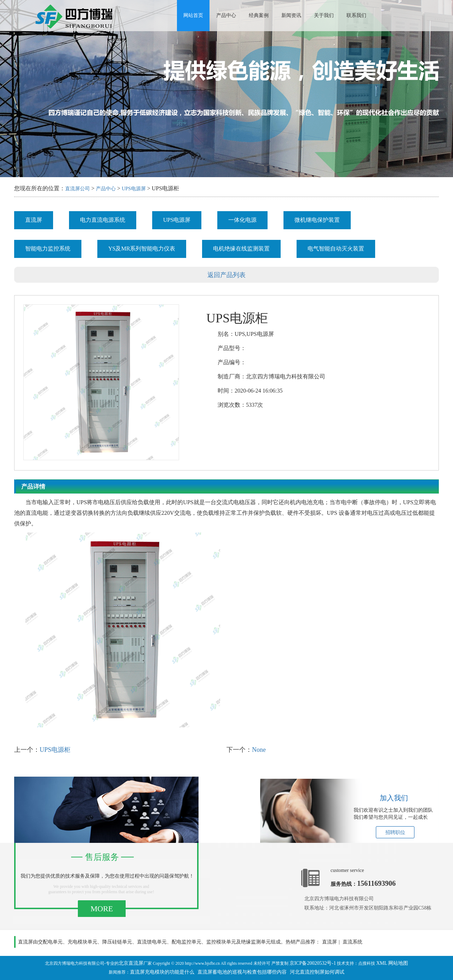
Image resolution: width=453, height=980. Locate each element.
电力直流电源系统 (103, 220)
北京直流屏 (131, 963)
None (259, 750)
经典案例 (259, 15)
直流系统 (352, 942)
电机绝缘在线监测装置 (241, 249)
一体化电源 (242, 220)
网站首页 (193, 15)
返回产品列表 (226, 275)
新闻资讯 (291, 15)
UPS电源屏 (134, 189)
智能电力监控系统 (48, 249)
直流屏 (34, 220)
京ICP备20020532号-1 (313, 963)
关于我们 (324, 15)
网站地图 (398, 963)
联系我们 (356, 15)
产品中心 (226, 15)
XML (382, 963)
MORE (102, 909)
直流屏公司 (78, 189)
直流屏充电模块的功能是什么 (162, 972)
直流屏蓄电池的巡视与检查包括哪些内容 (242, 972)
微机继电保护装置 (317, 220)
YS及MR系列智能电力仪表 (142, 249)
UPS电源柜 (55, 750)
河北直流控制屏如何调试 (317, 972)
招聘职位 (395, 832)
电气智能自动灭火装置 (336, 249)
